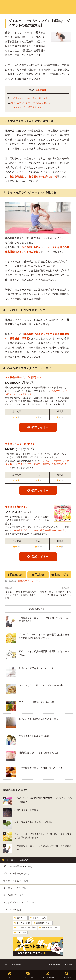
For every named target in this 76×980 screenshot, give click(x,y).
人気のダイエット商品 (26, 927)
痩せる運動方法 (13, 895)
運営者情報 (16, 964)
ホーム (6, 964)
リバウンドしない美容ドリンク (26, 107)
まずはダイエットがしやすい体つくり (29, 98)
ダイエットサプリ (14, 888)
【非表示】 (41, 90)
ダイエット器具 (39, 918)
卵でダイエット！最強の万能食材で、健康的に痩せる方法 (56, 594)
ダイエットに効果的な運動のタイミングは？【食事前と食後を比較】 (20, 595)
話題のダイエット (44, 923)
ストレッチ (22, 932)
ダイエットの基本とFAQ (18, 866)
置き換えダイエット (50, 927)
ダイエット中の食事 (16, 874)
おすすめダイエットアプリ (19, 902)
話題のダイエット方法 (29, 581)
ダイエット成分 (23, 923)
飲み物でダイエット (16, 881)
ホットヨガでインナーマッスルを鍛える (30, 103)
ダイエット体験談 (12, 910)
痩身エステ (22, 918)
